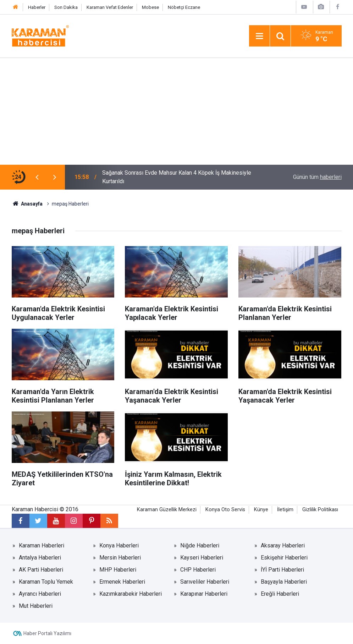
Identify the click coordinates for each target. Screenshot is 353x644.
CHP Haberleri (198, 570)
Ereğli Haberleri (280, 594)
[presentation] (37, 177)
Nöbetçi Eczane (184, 7)
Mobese (150, 7)
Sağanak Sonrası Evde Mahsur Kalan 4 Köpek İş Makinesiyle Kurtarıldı (177, 177)
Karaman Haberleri (42, 545)
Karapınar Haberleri (204, 594)
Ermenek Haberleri (122, 582)
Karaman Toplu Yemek (46, 582)
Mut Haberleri (36, 606)
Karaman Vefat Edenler (110, 7)
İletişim (285, 510)
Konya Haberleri (119, 545)
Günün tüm (317, 177)
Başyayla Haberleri (284, 582)
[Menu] (259, 36)
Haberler (37, 7)
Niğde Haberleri (200, 545)
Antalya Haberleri (40, 558)
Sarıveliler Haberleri (205, 582)
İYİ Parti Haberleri (282, 570)
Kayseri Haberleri (202, 558)
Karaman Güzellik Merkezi (167, 510)
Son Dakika (66, 7)
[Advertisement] (176, 111)
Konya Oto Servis (225, 510)
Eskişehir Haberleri (284, 558)
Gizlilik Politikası (320, 510)
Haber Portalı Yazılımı (47, 633)
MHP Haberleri (118, 570)
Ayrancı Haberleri (40, 594)
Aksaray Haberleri (283, 545)
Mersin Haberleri (120, 558)
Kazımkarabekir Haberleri (131, 594)
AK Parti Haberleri (41, 570)
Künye (261, 510)
